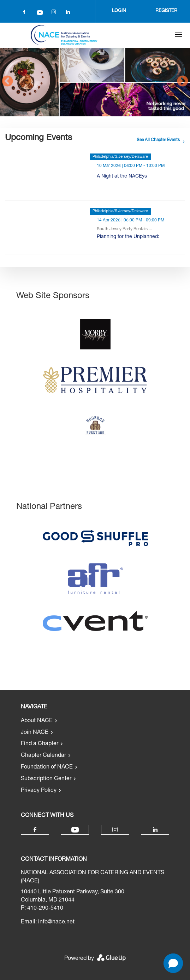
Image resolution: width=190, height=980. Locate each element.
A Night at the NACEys (122, 176)
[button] (173, 963)
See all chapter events (158, 140)
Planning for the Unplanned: (128, 237)
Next (183, 82)
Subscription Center (46, 779)
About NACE (37, 721)
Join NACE (35, 733)
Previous (7, 82)
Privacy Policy (39, 791)
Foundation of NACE (47, 767)
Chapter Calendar (43, 756)
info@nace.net (56, 922)
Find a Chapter (40, 744)
